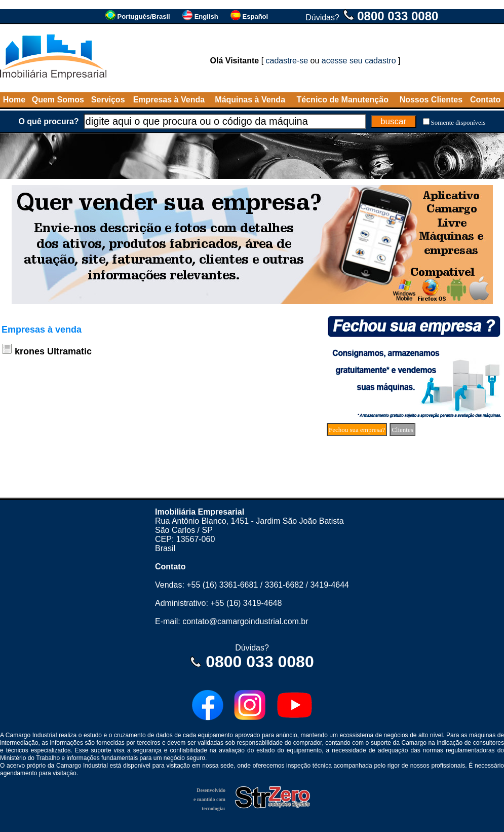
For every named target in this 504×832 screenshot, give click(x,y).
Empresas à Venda (169, 100)
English (206, 16)
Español (256, 16)
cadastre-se (287, 61)
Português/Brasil (144, 16)
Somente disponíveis (458, 122)
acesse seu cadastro (359, 61)
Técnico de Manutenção (343, 100)
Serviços (108, 100)
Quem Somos (58, 100)
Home (14, 100)
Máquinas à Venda (250, 100)
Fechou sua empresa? (357, 430)
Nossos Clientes (431, 100)
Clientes (402, 430)
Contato (485, 100)
